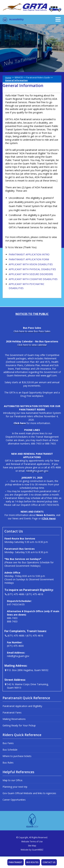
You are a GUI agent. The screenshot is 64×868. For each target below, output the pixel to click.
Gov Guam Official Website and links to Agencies (29, 793)
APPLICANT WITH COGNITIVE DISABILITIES (33, 279)
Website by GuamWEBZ (32, 850)
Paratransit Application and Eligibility (22, 706)
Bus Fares (8, 743)
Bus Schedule (10, 750)
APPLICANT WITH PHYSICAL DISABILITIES (32, 269)
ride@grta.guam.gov (18, 656)
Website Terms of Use (32, 842)
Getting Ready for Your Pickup (19, 725)
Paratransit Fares (12, 712)
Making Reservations (14, 719)
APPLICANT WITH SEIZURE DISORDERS (31, 274)
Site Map (32, 846)
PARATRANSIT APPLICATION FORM (29, 259)
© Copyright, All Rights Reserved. (32, 837)
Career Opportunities (14, 800)
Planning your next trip (15, 787)
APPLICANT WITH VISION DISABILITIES (31, 264)
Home (8, 78)
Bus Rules (8, 763)
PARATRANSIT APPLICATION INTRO (29, 254)
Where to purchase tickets (17, 756)
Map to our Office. (13, 780)
